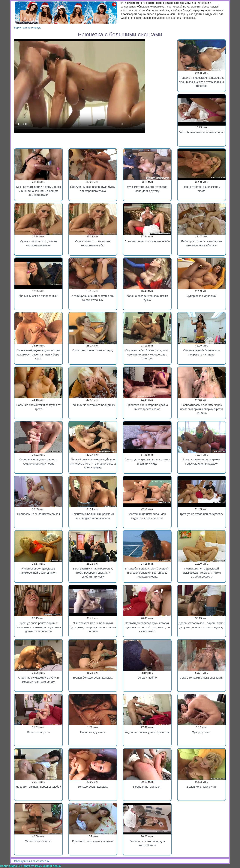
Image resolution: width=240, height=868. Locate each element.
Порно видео (8, 866)
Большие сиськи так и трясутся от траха (38, 407)
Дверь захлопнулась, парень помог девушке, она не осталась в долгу (202, 625)
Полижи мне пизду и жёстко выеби (147, 241)
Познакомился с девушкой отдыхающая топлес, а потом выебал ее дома (202, 572)
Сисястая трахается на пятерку (93, 350)
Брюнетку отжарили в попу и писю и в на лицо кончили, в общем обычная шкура (39, 191)
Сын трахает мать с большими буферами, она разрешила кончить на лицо (93, 627)
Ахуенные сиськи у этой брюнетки (147, 732)
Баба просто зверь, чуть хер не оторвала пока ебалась (202, 243)
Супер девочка (201, 732)
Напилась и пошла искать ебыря (38, 514)
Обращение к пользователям (32, 861)
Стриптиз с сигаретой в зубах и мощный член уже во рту (39, 679)
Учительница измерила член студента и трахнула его (147, 516)
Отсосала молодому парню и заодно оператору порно (39, 461)
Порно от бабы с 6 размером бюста (202, 189)
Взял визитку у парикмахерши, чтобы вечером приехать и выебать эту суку (93, 572)
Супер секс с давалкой (202, 296)
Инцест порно (52, 866)
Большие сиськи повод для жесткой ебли (147, 843)
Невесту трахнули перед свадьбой (39, 787)
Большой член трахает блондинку (93, 405)
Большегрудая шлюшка (93, 787)
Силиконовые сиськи (38, 841)
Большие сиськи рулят (202, 787)
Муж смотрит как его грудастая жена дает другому (147, 189)
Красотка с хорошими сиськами (93, 841)
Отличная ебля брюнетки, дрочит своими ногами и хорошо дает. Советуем (147, 354)
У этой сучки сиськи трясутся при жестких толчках (93, 298)
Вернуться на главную (28, 28)
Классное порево (38, 732)
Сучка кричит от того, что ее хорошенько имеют (38, 243)
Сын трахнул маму (30, 866)
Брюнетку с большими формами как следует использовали (93, 516)
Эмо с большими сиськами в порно (202, 132)
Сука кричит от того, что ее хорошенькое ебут (93, 243)
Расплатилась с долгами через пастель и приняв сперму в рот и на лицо (202, 409)
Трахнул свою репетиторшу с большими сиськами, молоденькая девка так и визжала (38, 627)
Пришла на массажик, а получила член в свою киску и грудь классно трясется (202, 82)
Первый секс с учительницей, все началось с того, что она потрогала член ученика (93, 463)
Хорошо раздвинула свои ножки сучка (147, 298)
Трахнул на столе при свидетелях (202, 514)
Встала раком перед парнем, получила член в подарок (202, 461)
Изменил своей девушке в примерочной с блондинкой (39, 570)
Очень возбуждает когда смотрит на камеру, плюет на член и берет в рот (39, 354)
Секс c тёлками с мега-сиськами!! (202, 678)
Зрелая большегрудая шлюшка (93, 678)
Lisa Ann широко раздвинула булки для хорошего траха (93, 189)
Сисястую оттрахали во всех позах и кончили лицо (147, 461)
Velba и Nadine (147, 678)
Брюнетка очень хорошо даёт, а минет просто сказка (147, 407)
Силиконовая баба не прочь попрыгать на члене (202, 352)
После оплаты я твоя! (147, 787)
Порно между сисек (93, 732)
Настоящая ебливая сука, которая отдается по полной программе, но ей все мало (147, 627)
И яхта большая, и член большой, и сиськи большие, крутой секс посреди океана (147, 572)
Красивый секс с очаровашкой (39, 296)
